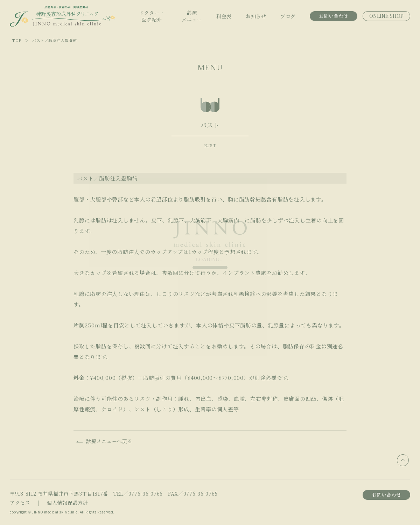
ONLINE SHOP (386, 16)
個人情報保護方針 (68, 503)
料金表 (224, 16)
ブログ (288, 16)
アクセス (20, 503)
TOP (17, 40)
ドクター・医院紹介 (152, 16)
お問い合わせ (334, 16)
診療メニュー (192, 16)
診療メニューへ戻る (109, 441)
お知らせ (256, 16)
